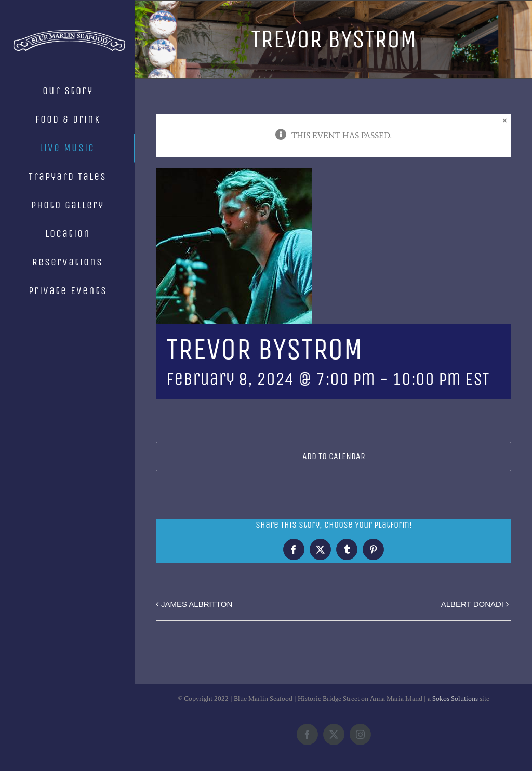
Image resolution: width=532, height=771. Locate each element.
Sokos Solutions (455, 699)
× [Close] (505, 120)
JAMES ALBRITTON (197, 604)
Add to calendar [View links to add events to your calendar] (334, 456)
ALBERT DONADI (472, 604)
